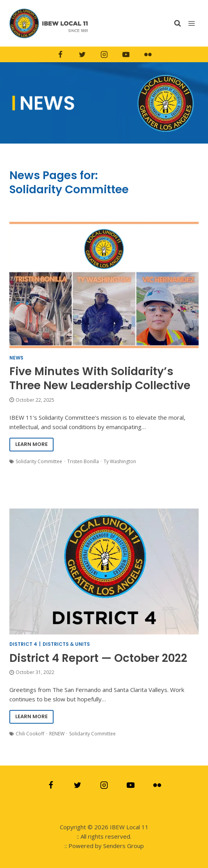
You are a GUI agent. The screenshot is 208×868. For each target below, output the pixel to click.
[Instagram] (104, 55)
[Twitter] (82, 55)
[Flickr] (148, 55)
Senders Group (124, 846)
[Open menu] (193, 23)
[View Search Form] (178, 23)
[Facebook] (60, 55)
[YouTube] (126, 55)
